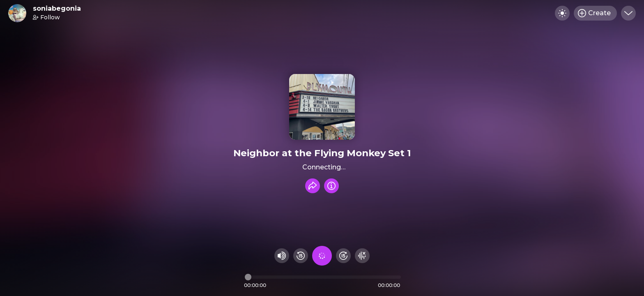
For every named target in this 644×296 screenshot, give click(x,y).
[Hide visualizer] (362, 256)
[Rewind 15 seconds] (301, 256)
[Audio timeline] (323, 277)
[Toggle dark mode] (562, 13)
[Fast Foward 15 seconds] (343, 256)
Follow (46, 17)
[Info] (331, 186)
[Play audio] (322, 256)
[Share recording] (313, 186)
